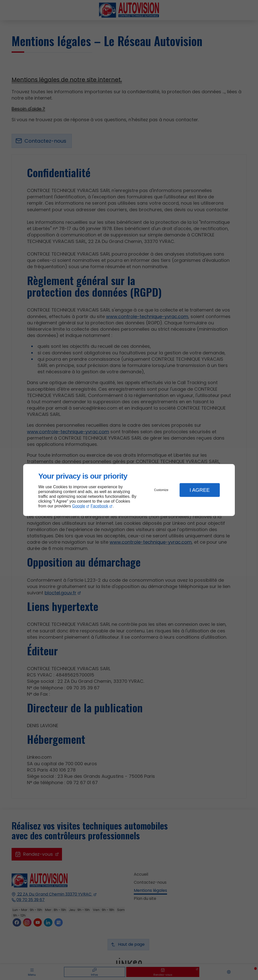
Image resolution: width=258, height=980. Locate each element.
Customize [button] (161, 490)
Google (79, 506)
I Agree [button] (200, 490)
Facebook (100, 506)
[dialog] (129, 490)
